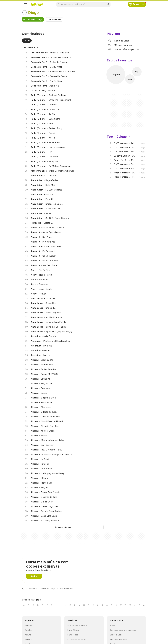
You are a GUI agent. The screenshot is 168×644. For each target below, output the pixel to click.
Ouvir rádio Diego (34, 19)
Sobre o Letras (117, 635)
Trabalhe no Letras (119, 639)
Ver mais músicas (63, 527)
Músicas (29, 625)
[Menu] (26, 4)
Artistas (29, 630)
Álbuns (28, 635)
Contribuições (54, 19)
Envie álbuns (73, 630)
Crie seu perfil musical (77, 625)
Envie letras (73, 635)
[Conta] (143, 4)
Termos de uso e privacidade (123, 630)
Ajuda (112, 625)
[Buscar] (108, 4)
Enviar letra (29, 47)
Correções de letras (77, 639)
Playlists (29, 639)
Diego (33, 13)
